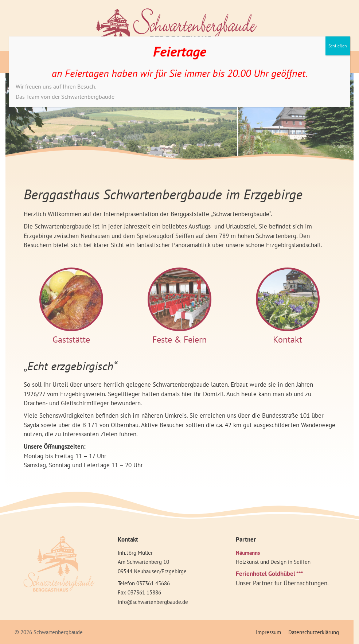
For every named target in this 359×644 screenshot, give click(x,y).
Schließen (338, 46)
